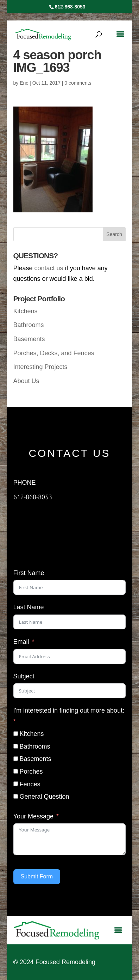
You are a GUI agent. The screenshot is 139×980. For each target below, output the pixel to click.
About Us (26, 381)
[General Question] (16, 796)
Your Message (33, 816)
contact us (49, 268)
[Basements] (16, 759)
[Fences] (16, 784)
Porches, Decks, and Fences (54, 353)
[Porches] (16, 771)
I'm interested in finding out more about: (69, 710)
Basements (29, 339)
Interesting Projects (40, 367)
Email (21, 642)
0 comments (78, 83)
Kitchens (26, 311)
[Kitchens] (16, 734)
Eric (24, 83)
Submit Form (37, 876)
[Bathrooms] (16, 746)
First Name (29, 573)
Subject (24, 676)
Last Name (29, 607)
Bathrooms (29, 325)
